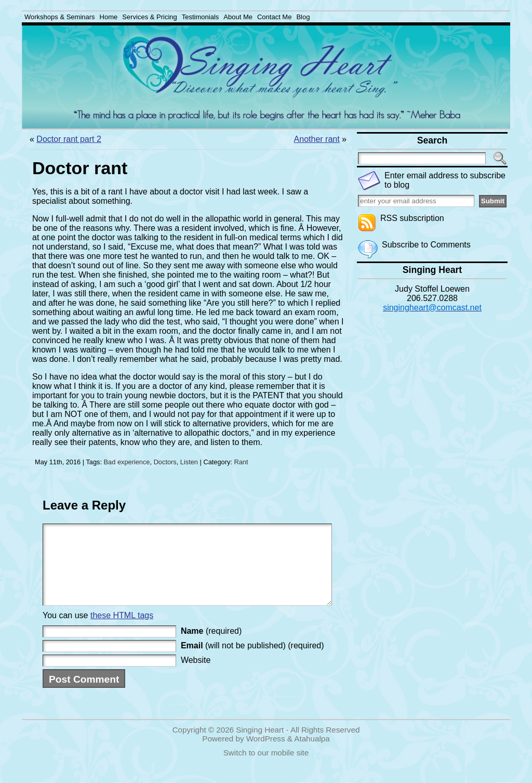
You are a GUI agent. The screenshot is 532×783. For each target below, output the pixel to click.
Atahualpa (312, 754)
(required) (211, 647)
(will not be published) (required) (252, 661)
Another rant (317, 139)
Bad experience (127, 462)
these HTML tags (122, 631)
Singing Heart (260, 745)
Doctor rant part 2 (69, 139)
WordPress (266, 754)
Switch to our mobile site (266, 768)
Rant (241, 462)
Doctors (165, 462)
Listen (189, 462)
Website (196, 676)
